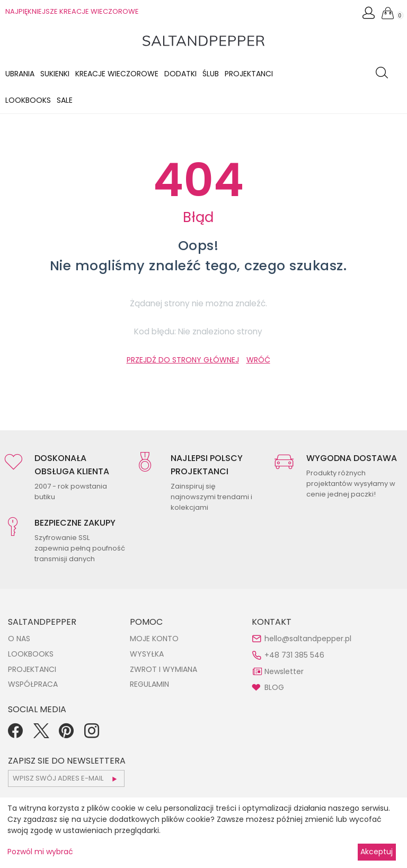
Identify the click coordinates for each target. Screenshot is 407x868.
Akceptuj (377, 852)
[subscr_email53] (66, 778)
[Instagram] (92, 734)
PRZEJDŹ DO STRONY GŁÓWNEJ (183, 360)
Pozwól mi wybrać (40, 852)
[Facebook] (15, 734)
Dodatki (180, 74)
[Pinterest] (66, 734)
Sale (65, 100)
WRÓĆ (258, 360)
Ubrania (20, 74)
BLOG (274, 687)
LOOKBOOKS (28, 100)
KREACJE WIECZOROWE (117, 74)
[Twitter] (41, 734)
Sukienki (55, 74)
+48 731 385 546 (294, 655)
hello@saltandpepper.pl (308, 639)
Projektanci (249, 74)
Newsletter (284, 671)
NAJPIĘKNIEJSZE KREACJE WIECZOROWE (72, 11)
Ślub (211, 74)
